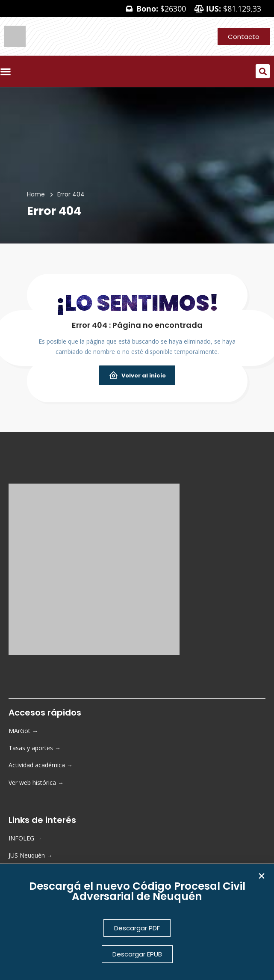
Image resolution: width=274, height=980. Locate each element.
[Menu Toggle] (8, 71)
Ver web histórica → (36, 783)
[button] (263, 71)
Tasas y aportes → (35, 748)
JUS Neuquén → (31, 855)
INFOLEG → (25, 838)
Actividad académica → (41, 765)
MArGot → (23, 731)
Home (36, 194)
